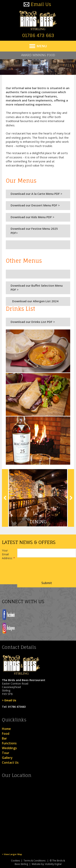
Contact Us (10, 762)
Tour (6, 753)
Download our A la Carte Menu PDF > (36, 194)
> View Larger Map (12, 854)
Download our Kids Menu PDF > (32, 217)
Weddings (9, 748)
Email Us (41, 4)
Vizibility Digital (53, 864)
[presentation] (47, 570)
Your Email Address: (8, 554)
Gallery (7, 758)
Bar (4, 738)
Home (6, 729)
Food (6, 734)
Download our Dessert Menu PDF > (35, 205)
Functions (9, 743)
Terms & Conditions (35, 861)
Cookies (15, 861)
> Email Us (9, 700)
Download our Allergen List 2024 (35, 301)
